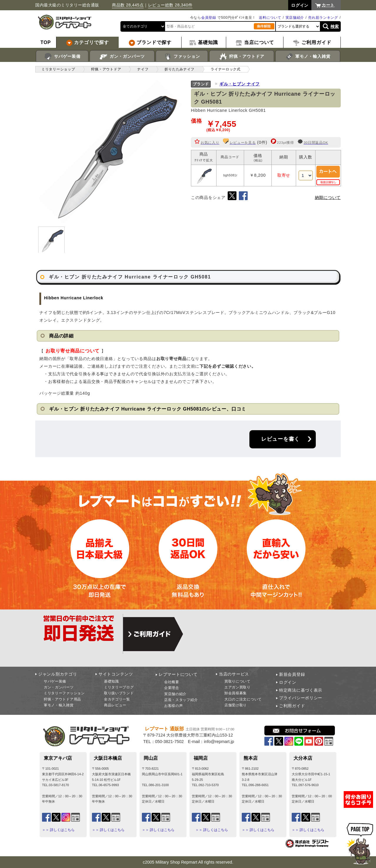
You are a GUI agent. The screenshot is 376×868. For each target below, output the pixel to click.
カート (328, 5)
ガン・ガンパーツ (122, 57)
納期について (328, 197)
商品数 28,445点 (128, 5)
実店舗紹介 (295, 18)
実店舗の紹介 (175, 694)
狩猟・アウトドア (242, 57)
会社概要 (172, 682)
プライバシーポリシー (301, 698)
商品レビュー (115, 705)
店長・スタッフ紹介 (181, 700)
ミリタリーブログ (119, 687)
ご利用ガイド (292, 706)
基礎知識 (111, 681)
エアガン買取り (237, 687)
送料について (270, 18)
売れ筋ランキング (323, 18)
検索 (335, 26)
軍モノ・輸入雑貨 (308, 57)
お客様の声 (174, 706)
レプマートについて (178, 674)
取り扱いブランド (119, 693)
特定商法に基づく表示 (301, 690)
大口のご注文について (243, 699)
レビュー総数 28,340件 (170, 5)
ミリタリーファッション (64, 693)
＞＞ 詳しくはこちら (58, 830)
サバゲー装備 (62, 57)
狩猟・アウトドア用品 (62, 699)
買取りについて (237, 681)
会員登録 (209, 18)
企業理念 (172, 688)
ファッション (182, 57)
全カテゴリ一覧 (117, 699)
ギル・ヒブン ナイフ (240, 84)
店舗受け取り (236, 705)
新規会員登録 (292, 674)
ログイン (288, 682)
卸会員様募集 (236, 693)
